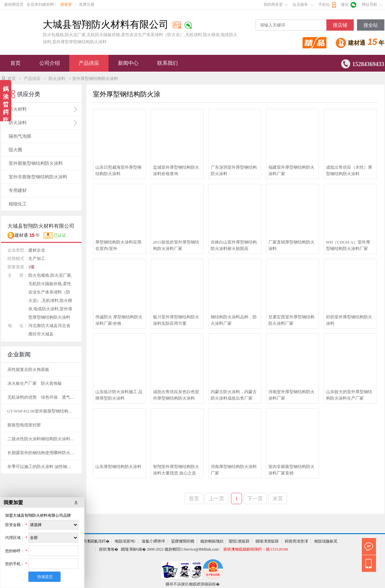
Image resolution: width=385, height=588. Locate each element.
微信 (345, 5)
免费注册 (87, 5)
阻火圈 (15, 150)
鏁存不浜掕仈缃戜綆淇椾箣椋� (193, 584)
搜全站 (371, 25)
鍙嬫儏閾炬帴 (183, 541)
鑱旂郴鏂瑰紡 (212, 541)
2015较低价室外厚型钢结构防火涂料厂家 (176, 245)
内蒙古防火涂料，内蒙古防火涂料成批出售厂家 (234, 395)
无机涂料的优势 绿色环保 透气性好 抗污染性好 (41, 397)
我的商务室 (273, 5)
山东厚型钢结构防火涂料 (118, 467)
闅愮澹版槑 (239, 541)
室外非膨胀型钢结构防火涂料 (38, 177)
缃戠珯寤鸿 (125, 541)
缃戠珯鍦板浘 (326, 541)
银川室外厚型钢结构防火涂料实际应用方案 (176, 320)
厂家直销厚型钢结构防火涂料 (291, 245)
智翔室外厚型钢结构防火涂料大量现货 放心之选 (176, 470)
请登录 (66, 5)
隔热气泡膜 (20, 136)
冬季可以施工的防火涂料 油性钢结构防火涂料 (41, 467)
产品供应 (89, 63)
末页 (278, 498)
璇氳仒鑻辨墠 (153, 541)
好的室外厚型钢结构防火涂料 (349, 320)
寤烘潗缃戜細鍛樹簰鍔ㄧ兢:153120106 (256, 549)
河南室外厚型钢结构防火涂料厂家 (291, 395)
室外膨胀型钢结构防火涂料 (36, 163)
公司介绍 (50, 63)
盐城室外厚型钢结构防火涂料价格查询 (176, 170)
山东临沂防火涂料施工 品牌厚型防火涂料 (119, 395)
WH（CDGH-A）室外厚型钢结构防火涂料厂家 (348, 245)
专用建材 (18, 190)
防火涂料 (57, 79)
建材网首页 (14, 5)
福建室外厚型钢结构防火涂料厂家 (291, 170)
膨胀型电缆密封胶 (24, 425)
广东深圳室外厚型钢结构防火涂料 (234, 170)
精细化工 (18, 204)
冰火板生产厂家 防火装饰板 (35, 383)
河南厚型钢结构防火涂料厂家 (234, 470)
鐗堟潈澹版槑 (267, 541)
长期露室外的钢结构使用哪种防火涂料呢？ (41, 453)
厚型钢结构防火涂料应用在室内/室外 (118, 245)
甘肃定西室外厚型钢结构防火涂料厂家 (291, 320)
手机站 (324, 5)
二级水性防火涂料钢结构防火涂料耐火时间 (41, 439)
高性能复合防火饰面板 (28, 369)
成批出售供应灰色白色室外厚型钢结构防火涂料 (176, 395)
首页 (15, 63)
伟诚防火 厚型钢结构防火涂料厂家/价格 (119, 320)
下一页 (255, 498)
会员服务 (300, 5)
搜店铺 (340, 25)
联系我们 (168, 63)
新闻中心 (128, 63)
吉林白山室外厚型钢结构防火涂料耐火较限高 (234, 245)
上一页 (217, 498)
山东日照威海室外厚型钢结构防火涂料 (118, 170)
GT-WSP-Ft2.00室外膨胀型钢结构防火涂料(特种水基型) (41, 411)
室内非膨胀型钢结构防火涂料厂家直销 (291, 470)
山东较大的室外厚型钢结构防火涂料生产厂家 (349, 395)
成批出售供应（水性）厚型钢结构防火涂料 (349, 170)
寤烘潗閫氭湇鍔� (94, 541)
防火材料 (18, 109)
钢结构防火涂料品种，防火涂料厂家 (234, 320)
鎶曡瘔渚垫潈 (296, 541)
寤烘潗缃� (109, 549)
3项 (32, 267)
